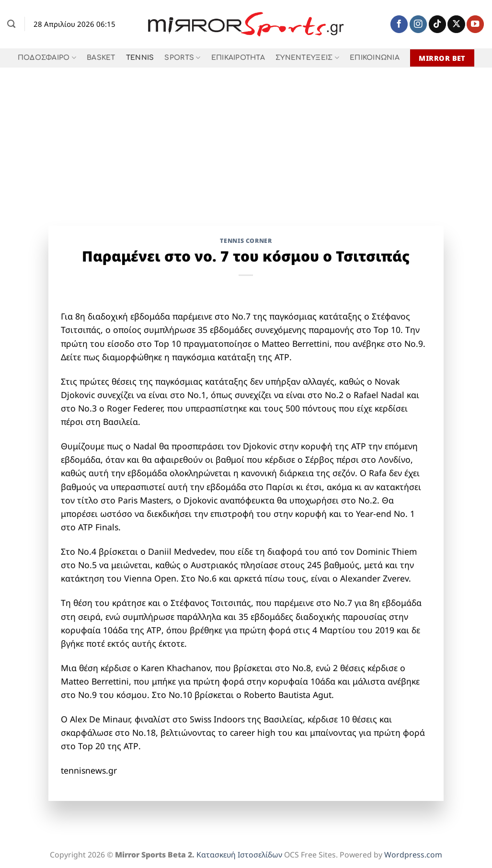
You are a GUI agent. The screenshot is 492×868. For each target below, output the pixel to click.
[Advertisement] (246, 139)
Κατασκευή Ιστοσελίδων (239, 855)
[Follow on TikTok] (437, 24)
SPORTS (182, 58)
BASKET (101, 58)
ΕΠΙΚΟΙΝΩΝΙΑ (375, 58)
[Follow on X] (456, 24)
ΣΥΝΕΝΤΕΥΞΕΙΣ (307, 58)
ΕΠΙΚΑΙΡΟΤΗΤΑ (238, 58)
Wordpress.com (413, 855)
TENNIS (140, 58)
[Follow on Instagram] (418, 24)
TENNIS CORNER (246, 241)
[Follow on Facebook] (399, 24)
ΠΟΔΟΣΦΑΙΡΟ (47, 58)
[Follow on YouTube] (475, 24)
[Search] (11, 24)
